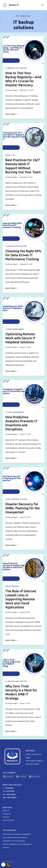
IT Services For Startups (16, 68)
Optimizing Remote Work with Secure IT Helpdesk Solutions (20, 338)
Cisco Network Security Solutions (15, 837)
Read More (12, 114)
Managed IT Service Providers (14, 841)
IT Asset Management (15, 329)
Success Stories (8, 820)
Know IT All (10, 155)
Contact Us (7, 814)
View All (6, 848)
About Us (6, 811)
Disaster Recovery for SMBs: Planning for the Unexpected (23, 508)
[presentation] (23, 50)
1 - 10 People (8, 788)
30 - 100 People (9, 794)
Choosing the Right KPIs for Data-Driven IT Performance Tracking (23, 255)
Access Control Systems (16, 499)
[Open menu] (42, 5)
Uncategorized (12, 586)
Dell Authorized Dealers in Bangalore (17, 834)
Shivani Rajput (12, 90)
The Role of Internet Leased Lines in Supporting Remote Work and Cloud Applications (21, 599)
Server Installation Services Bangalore (17, 844)
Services (6, 817)
